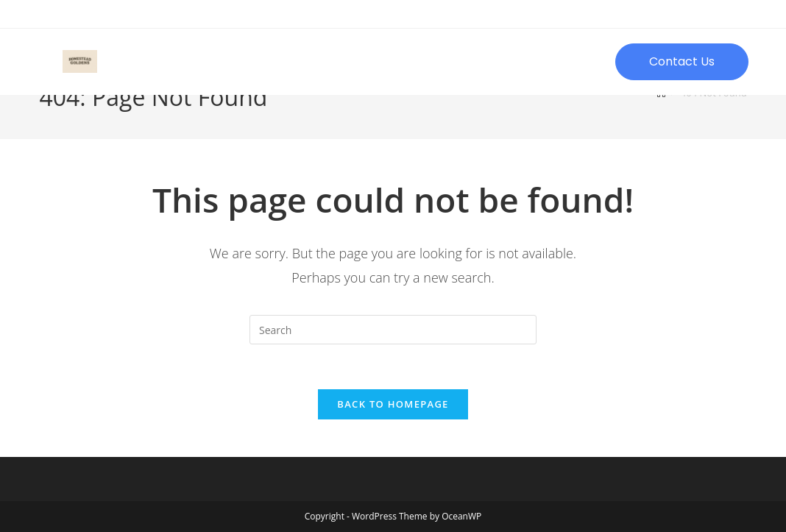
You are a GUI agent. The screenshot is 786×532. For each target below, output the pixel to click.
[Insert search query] (393, 330)
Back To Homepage (393, 404)
